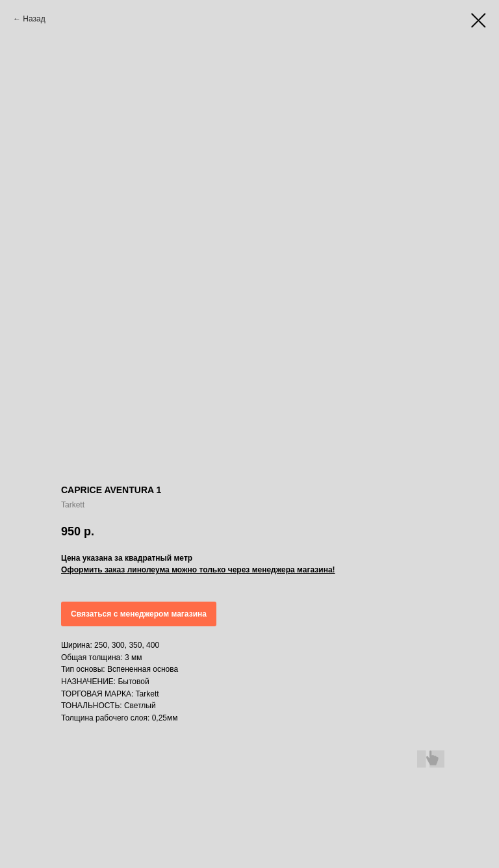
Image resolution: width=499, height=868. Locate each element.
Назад (34, 19)
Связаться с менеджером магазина (139, 614)
